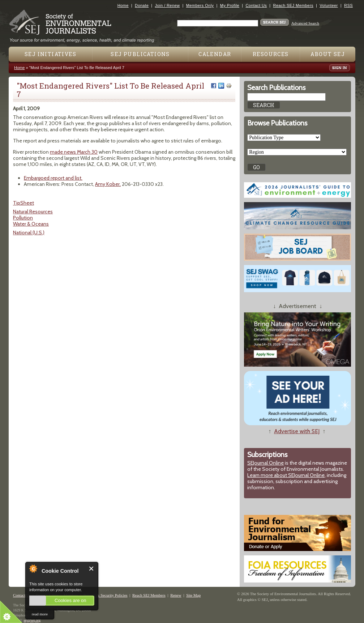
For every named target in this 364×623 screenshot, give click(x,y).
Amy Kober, (108, 184)
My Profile (230, 5)
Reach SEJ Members (293, 5)
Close (92, 569)
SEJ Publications (140, 54)
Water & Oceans (31, 224)
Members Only (200, 5)
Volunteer (329, 5)
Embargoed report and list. (53, 178)
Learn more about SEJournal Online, (286, 475)
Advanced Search (305, 23)
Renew (176, 595)
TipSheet (23, 203)
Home (123, 5)
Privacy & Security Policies (106, 595)
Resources (271, 54)
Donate (142, 5)
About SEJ (328, 54)
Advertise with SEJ (297, 431)
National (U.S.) (29, 232)
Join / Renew (168, 5)
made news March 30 (74, 152)
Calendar (215, 54)
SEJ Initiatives (50, 54)
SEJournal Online (265, 463)
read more (40, 614)
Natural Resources (33, 212)
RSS (348, 5)
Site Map (193, 595)
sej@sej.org (32, 620)
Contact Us (256, 5)
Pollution (23, 218)
